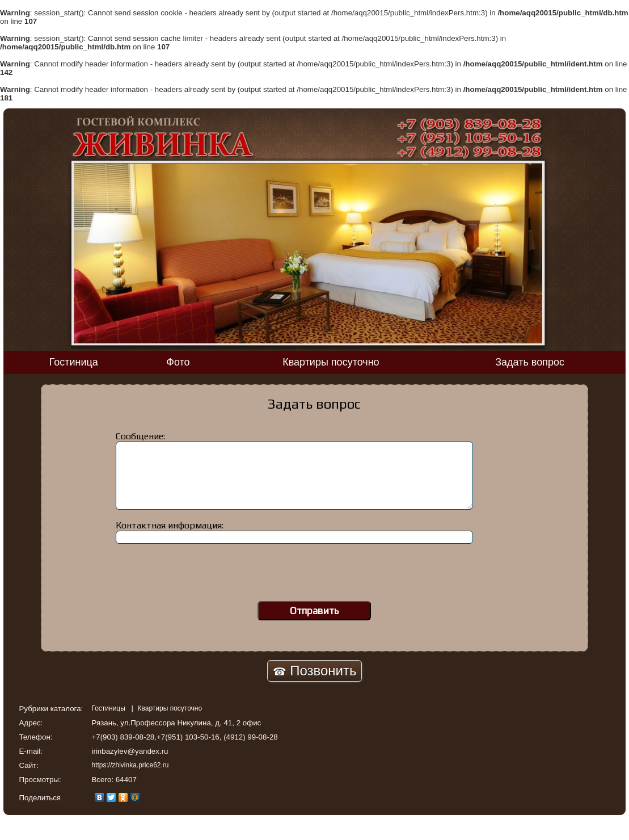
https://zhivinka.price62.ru (130, 765)
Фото (178, 362)
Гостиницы (109, 708)
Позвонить (315, 671)
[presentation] (314, 576)
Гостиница (74, 362)
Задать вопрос (530, 362)
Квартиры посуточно (331, 362)
